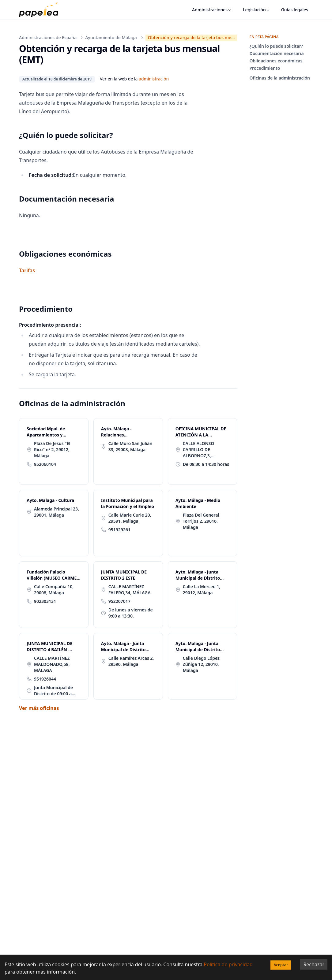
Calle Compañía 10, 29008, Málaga (54, 590)
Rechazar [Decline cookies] (314, 964)
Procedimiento (265, 68)
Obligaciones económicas (276, 61)
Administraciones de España (48, 37)
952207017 (119, 601)
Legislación (257, 10)
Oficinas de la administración (280, 78)
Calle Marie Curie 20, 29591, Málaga (130, 518)
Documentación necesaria (276, 53)
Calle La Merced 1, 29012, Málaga (202, 590)
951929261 (119, 530)
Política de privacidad (228, 964)
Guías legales (295, 10)
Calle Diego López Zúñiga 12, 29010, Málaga (201, 664)
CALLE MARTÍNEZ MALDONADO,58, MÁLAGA (52, 664)
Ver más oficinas (39, 708)
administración (154, 79)
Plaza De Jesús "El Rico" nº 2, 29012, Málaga (52, 449)
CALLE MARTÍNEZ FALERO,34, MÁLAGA (130, 590)
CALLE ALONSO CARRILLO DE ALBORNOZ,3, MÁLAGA (199, 450)
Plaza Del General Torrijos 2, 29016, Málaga (201, 521)
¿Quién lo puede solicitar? (276, 46)
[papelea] (42, 10)
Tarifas (27, 270)
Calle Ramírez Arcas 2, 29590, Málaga (131, 661)
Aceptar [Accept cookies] (281, 965)
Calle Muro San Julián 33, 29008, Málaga (130, 446)
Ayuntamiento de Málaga (111, 37)
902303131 (45, 601)
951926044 (45, 679)
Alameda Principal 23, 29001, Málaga (57, 512)
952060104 (45, 464)
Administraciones (212, 10)
